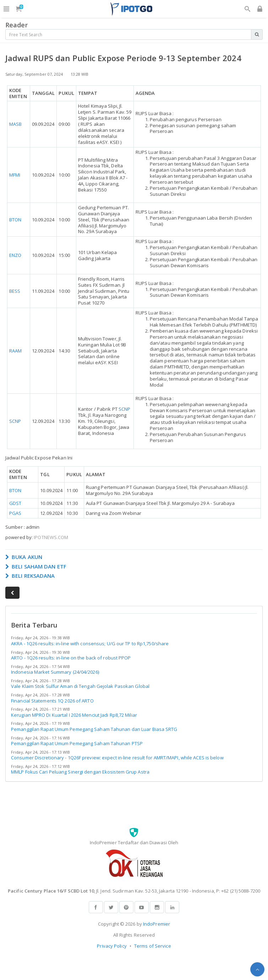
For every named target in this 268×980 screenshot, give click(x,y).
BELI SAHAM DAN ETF (36, 566)
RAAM (15, 351)
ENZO (15, 255)
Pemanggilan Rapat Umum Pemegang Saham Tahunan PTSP (77, 743)
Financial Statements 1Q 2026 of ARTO (52, 701)
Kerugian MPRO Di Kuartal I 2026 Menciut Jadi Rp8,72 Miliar (74, 715)
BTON (15, 220)
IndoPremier (157, 924)
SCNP (15, 421)
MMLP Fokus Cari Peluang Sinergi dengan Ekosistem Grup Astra (80, 772)
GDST (15, 503)
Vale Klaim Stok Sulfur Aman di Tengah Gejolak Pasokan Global (80, 686)
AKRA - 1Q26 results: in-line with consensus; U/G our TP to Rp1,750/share (90, 644)
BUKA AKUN (24, 557)
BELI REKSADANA (30, 576)
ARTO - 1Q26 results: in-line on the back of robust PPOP (71, 658)
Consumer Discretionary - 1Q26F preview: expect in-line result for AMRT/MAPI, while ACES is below (117, 758)
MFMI (15, 175)
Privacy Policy (112, 946)
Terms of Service (153, 946)
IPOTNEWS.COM (51, 537)
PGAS (15, 513)
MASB (15, 124)
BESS (15, 291)
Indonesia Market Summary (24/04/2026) (55, 672)
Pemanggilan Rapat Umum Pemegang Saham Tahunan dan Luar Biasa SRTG (94, 729)
